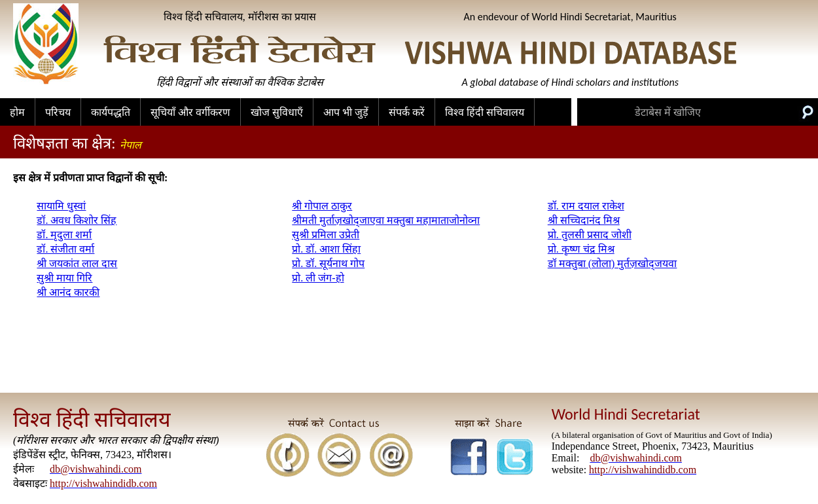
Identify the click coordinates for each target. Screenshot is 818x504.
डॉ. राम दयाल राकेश (586, 206)
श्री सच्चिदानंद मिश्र (584, 220)
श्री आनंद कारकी (68, 292)
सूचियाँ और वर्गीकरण (190, 112)
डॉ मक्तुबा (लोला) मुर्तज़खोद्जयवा (613, 263)
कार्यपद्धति (111, 112)
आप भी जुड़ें (346, 112)
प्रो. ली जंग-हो (318, 278)
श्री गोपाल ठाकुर (322, 206)
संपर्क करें (407, 112)
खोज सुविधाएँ (277, 112)
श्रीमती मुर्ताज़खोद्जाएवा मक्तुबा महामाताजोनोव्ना (386, 220)
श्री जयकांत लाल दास (77, 263)
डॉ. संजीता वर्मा (65, 249)
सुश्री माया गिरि (64, 278)
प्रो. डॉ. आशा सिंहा (326, 249)
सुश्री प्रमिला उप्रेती (326, 235)
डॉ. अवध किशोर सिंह (77, 220)
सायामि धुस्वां (61, 206)
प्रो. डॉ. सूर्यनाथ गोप (328, 263)
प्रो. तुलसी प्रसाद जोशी (590, 235)
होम (17, 112)
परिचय (58, 112)
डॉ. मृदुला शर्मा (64, 235)
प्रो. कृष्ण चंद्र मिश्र (581, 249)
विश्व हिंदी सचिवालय (485, 112)
